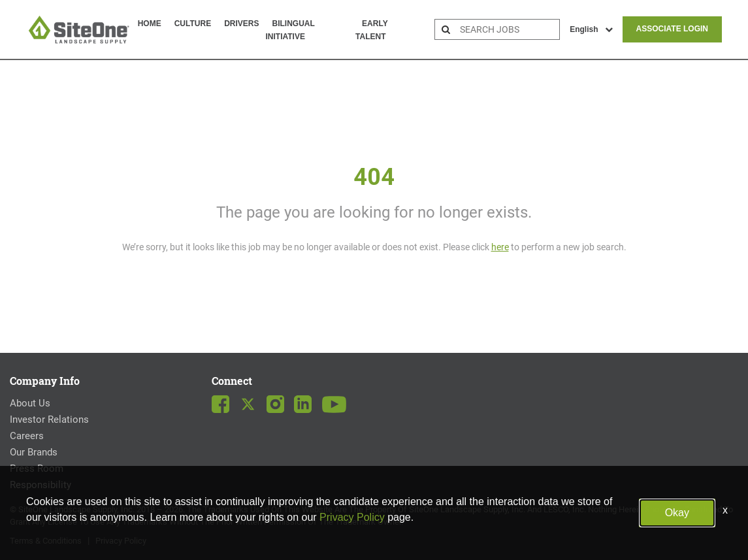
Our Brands (34, 452)
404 (374, 177)
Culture (193, 24)
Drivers (241, 24)
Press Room (37, 469)
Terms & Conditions (46, 541)
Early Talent (371, 30)
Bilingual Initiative (290, 30)
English (591, 29)
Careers (27, 436)
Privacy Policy (121, 541)
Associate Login (672, 29)
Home (150, 24)
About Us (30, 403)
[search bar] (508, 29)
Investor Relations (49, 420)
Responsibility (41, 485)
